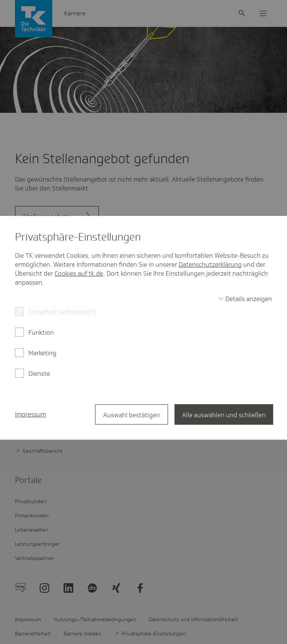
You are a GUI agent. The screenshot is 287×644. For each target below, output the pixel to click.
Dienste (39, 374)
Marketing (42, 353)
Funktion (41, 332)
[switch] (245, 299)
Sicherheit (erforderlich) (62, 312)
